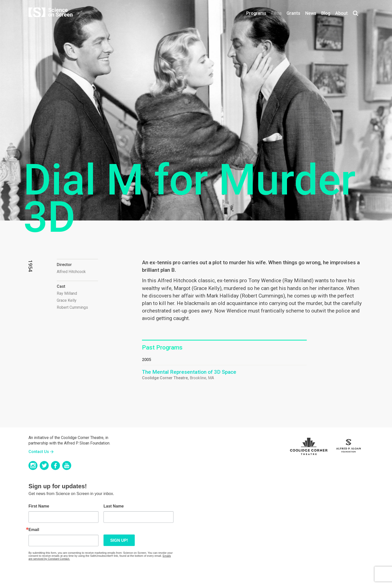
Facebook (55, 465)
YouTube (67, 465)
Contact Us (39, 452)
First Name (39, 506)
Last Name (114, 506)
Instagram (33, 465)
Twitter (44, 465)
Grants (293, 13)
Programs (256, 13)
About (341, 13)
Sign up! (119, 540)
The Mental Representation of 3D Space (189, 372)
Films (276, 13)
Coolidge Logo (309, 445)
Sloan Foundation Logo (348, 445)
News (311, 13)
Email (34, 530)
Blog (326, 13)
